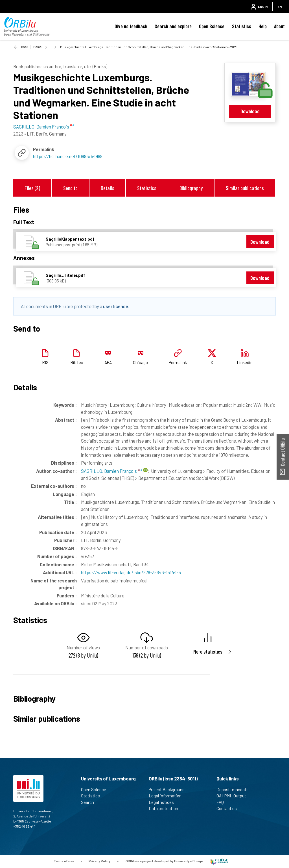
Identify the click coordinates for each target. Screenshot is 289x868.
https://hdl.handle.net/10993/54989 (68, 156)
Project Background (169, 789)
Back (25, 47)
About (279, 26)
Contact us (229, 808)
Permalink (178, 362)
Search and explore (173, 26)
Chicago (140, 362)
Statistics (242, 26)
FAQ (223, 802)
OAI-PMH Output (234, 796)
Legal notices (164, 802)
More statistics (208, 651)
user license (116, 306)
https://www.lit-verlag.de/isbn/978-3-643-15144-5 (131, 572)
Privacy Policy (99, 861)
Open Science (212, 26)
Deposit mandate (235, 789)
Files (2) (32, 188)
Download (250, 111)
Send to (70, 188)
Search (90, 802)
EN (280, 6)
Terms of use (64, 861)
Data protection (166, 808)
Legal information (168, 796)
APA (108, 362)
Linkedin (245, 362)
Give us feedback (131, 26)
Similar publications (245, 188)
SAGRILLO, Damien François (112, 471)
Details (108, 188)
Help (263, 26)
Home (37, 47)
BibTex (77, 362)
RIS (45, 362)
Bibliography (191, 188)
